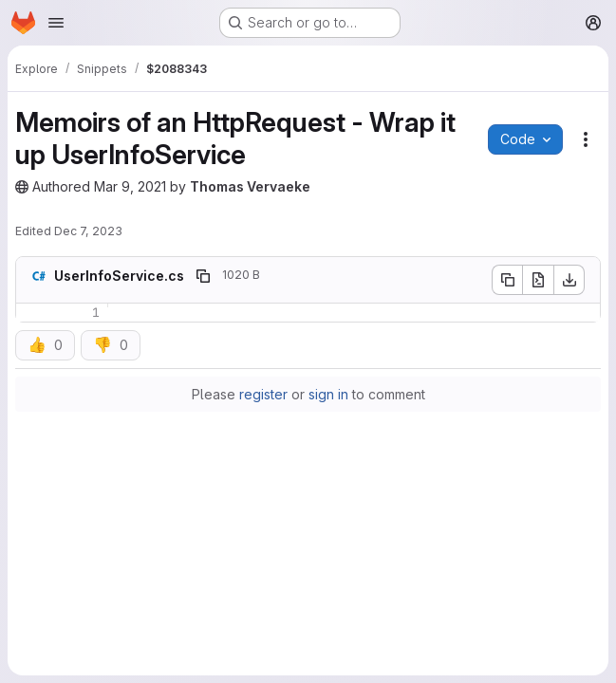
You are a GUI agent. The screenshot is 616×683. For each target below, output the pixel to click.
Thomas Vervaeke (250, 186)
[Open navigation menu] (56, 23)
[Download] (569, 280)
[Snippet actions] (586, 139)
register (263, 394)
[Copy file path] (203, 276)
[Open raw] (538, 280)
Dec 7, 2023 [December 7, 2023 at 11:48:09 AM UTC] (88, 231)
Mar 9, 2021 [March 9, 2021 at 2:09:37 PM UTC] (130, 186)
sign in (328, 394)
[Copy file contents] (507, 280)
